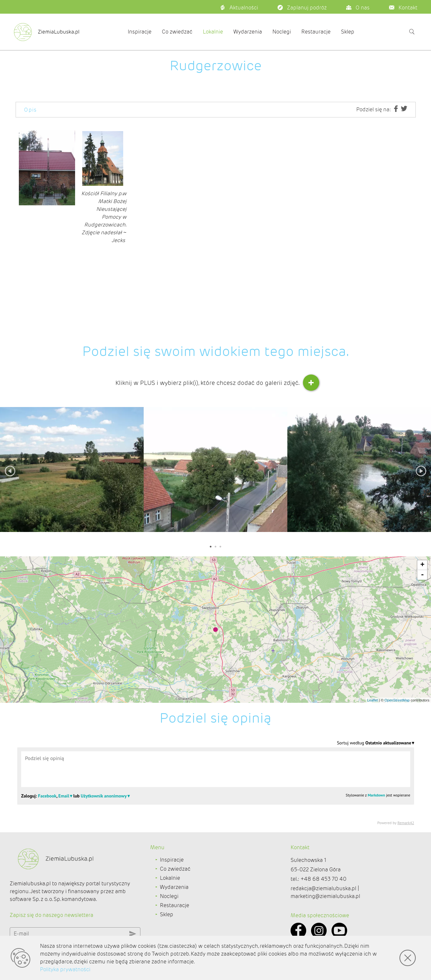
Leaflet (373, 700)
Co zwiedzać (177, 32)
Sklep (348, 32)
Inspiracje (140, 32)
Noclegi (282, 32)
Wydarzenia (248, 32)
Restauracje (316, 32)
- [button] (422, 575)
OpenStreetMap (397, 700)
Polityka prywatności (65, 969)
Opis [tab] (31, 110)
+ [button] (422, 565)
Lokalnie (213, 32)
